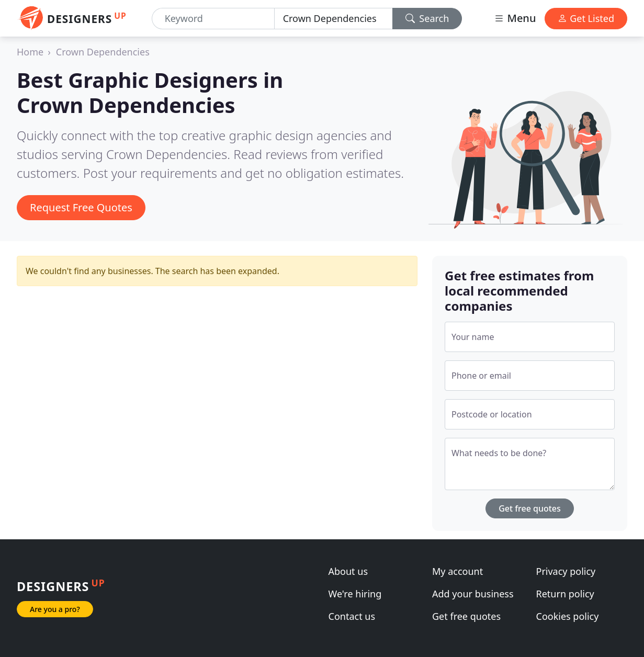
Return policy (565, 594)
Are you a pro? (55, 609)
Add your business (473, 594)
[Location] (334, 19)
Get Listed (586, 18)
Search (427, 18)
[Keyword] (213, 19)
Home (30, 52)
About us (348, 571)
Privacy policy (566, 571)
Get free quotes (530, 508)
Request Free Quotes (81, 207)
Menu (515, 18)
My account (457, 571)
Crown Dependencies (103, 52)
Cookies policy (568, 616)
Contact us (352, 616)
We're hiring (355, 594)
